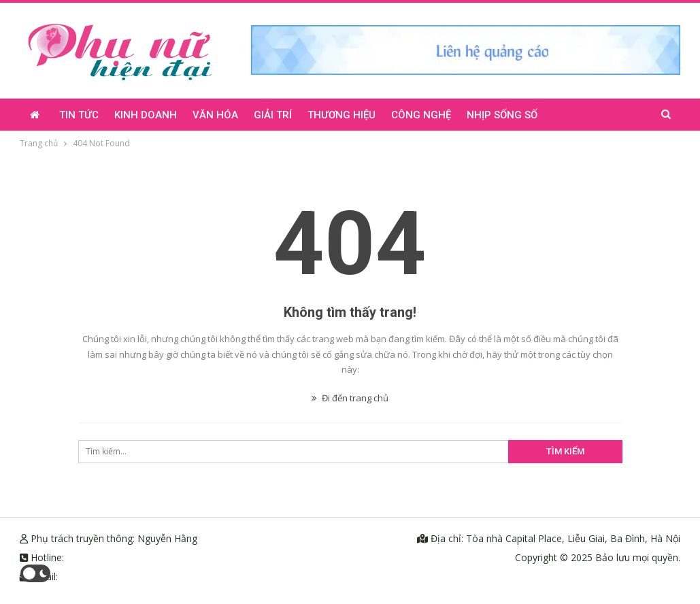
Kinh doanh (146, 115)
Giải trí (273, 115)
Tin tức (79, 115)
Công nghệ (421, 115)
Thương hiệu (341, 115)
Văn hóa (215, 115)
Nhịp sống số (502, 115)
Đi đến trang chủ (350, 398)
